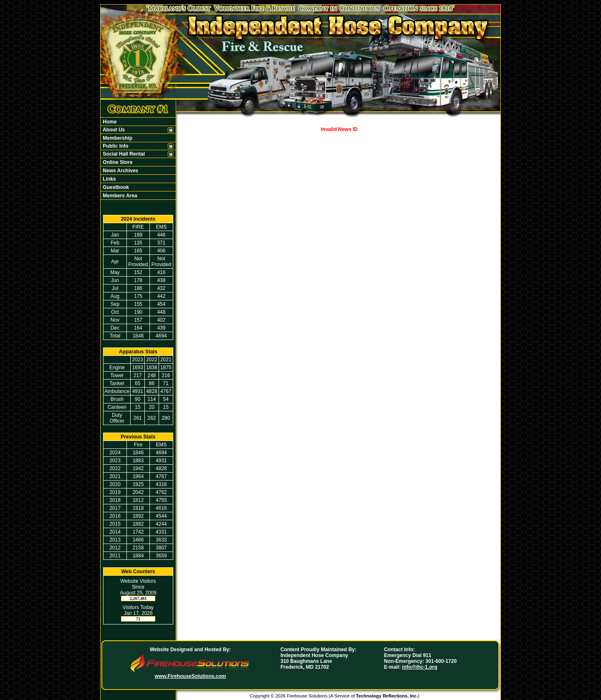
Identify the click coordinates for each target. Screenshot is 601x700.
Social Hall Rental (123, 154)
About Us (113, 130)
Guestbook (115, 187)
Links (109, 179)
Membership (117, 138)
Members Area (119, 196)
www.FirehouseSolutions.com (191, 676)
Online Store (117, 162)
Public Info (115, 146)
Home (109, 122)
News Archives (120, 171)
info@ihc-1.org (419, 667)
